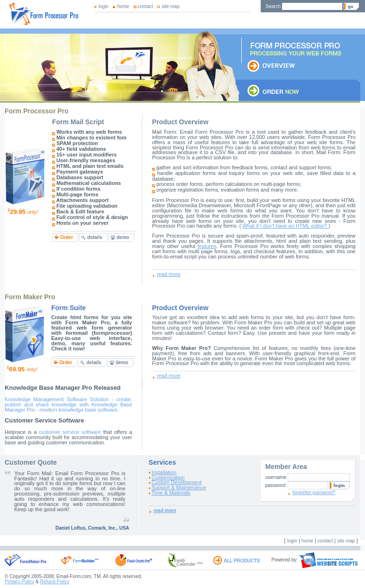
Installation (164, 472)
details (95, 237)
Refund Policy (55, 582)
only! (23, 211)
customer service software (70, 432)
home (123, 6)
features (207, 246)
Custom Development (177, 482)
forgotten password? (314, 492)
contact (146, 6)
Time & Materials (171, 493)
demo (123, 237)
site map (171, 6)
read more (169, 274)
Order (67, 237)
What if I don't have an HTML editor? (285, 226)
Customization (168, 478)
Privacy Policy (19, 582)
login (104, 6)
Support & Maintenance (179, 487)
